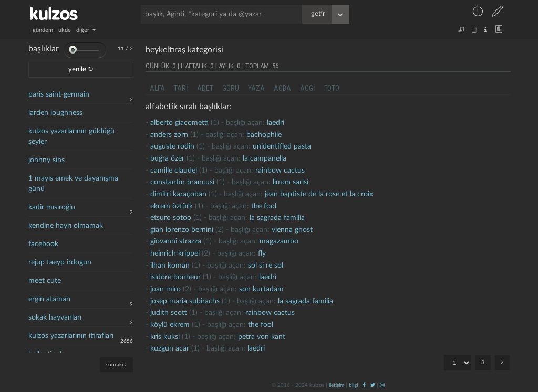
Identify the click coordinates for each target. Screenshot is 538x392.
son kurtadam (261, 289)
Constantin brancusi (182, 182)
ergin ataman (49, 299)
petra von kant (262, 337)
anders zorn (169, 135)
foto (332, 88)
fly (262, 253)
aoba (282, 88)
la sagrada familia (277, 218)
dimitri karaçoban (178, 194)
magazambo (279, 241)
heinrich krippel (175, 253)
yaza (256, 88)
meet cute (45, 281)
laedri (276, 123)
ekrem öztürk (172, 206)
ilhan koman (170, 266)
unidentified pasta (282, 146)
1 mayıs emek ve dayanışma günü (73, 184)
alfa (157, 88)
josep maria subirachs (185, 301)
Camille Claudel (174, 171)
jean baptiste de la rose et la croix (319, 194)
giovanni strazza (176, 241)
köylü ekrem (170, 325)
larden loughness (55, 113)
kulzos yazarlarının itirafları (71, 336)
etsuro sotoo (171, 218)
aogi (308, 88)
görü (231, 88)
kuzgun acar (170, 348)
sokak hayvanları (55, 317)
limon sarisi (291, 182)
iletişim (337, 385)
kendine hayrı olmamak (66, 226)
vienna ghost (292, 230)
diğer (86, 30)
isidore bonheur (175, 277)
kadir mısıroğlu (52, 207)
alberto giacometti (179, 123)
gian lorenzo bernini (182, 230)
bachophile (264, 135)
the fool (264, 206)
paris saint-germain (59, 94)
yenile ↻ (81, 70)
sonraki (116, 364)
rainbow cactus (280, 171)
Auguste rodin (172, 146)
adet (205, 88)
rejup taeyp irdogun (60, 262)
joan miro (165, 289)
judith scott (169, 313)
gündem (43, 30)
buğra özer (167, 158)
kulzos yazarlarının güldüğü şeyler (71, 136)
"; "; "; (457, 363)
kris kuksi (165, 337)
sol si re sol (266, 266)
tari (181, 88)
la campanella (265, 158)
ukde (65, 30)
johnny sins (46, 160)
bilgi (353, 385)
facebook (43, 244)
